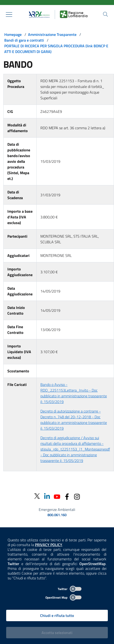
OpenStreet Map (63, 597)
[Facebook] (67, 496)
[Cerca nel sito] (105, 14)
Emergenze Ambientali (57, 509)
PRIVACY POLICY (49, 545)
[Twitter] (37, 496)
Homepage (13, 34)
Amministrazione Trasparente (52, 34)
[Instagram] (77, 496)
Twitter (70, 589)
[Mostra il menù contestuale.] (9, 14)
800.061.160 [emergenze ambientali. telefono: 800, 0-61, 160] (57, 515)
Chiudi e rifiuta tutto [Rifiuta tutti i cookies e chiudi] (57, 615)
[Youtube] (57, 496)
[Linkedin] (47, 496)
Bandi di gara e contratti (24, 40)
